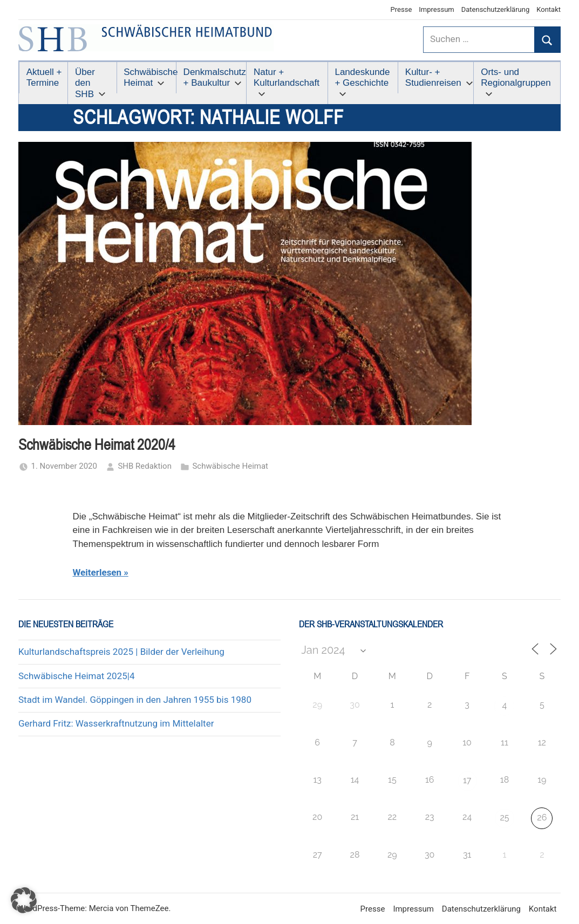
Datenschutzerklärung (496, 9)
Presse (401, 9)
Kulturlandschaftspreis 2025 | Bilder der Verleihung (121, 652)
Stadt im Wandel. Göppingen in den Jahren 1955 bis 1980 (135, 700)
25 (504, 817)
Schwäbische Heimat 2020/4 (97, 445)
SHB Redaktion (145, 466)
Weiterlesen (97, 572)
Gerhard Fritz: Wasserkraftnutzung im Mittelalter (116, 723)
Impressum (436, 9)
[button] (24, 900)
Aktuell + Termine (44, 77)
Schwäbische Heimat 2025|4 (76, 676)
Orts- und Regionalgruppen (516, 82)
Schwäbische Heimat (150, 77)
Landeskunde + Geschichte (362, 82)
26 (542, 817)
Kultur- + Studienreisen (439, 77)
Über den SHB (90, 83)
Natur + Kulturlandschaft (287, 82)
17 (467, 780)
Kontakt (549, 9)
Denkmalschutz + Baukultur (215, 77)
